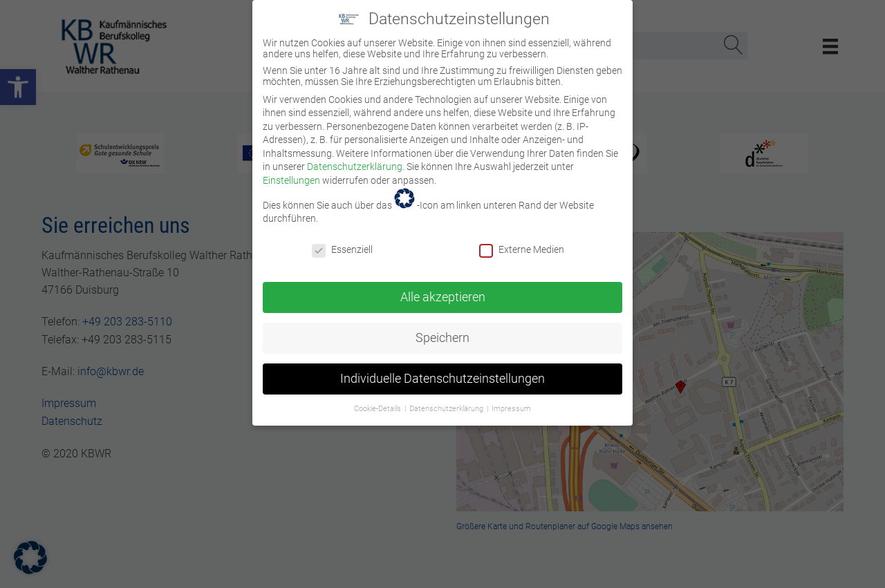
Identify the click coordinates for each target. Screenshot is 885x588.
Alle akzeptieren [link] (443, 288)
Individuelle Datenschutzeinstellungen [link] (442, 370)
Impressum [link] (511, 400)
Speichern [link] (442, 329)
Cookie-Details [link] (379, 400)
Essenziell (342, 241)
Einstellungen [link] (291, 172)
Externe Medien (522, 241)
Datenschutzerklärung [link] (355, 158)
